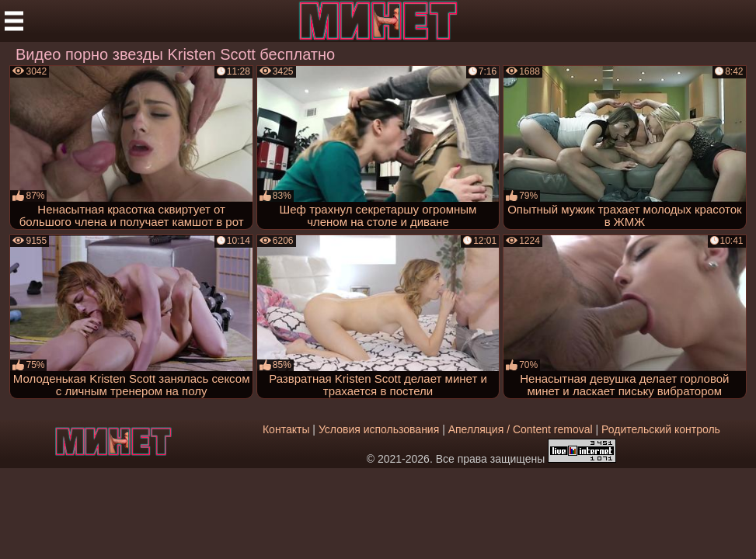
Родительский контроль (661, 429)
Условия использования (379, 429)
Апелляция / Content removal (521, 429)
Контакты (286, 429)
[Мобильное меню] (14, 21)
